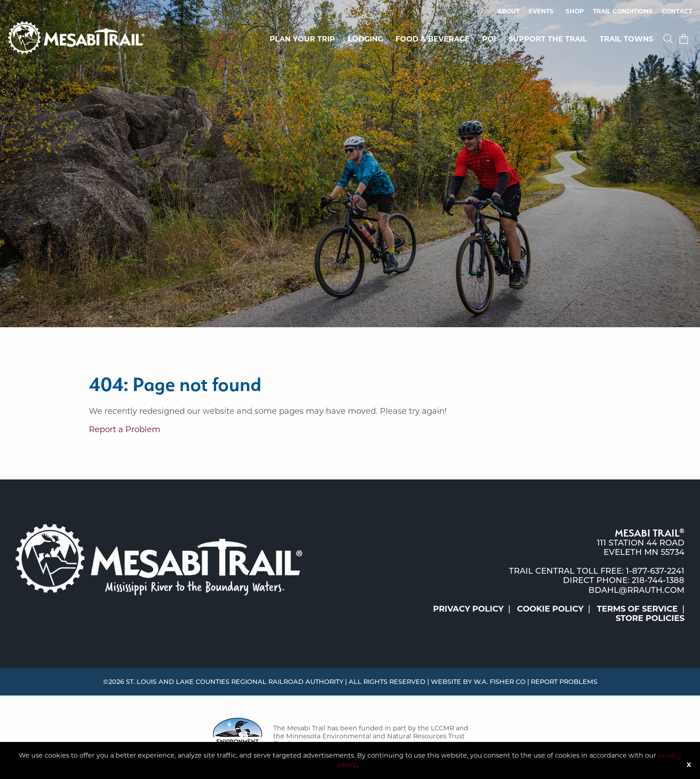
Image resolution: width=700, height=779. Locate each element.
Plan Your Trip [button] (302, 39)
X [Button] (689, 765)
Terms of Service (637, 609)
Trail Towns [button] (626, 39)
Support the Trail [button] (548, 39)
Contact (677, 11)
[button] (669, 39)
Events (541, 11)
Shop (575, 11)
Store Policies (650, 618)
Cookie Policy (550, 609)
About (508, 11)
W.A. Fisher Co (500, 682)
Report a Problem (125, 429)
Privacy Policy (468, 609)
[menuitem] (508, 12)
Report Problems (564, 682)
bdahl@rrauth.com (636, 590)
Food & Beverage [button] (433, 39)
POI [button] (489, 39)
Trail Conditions (623, 11)
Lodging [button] (365, 39)
